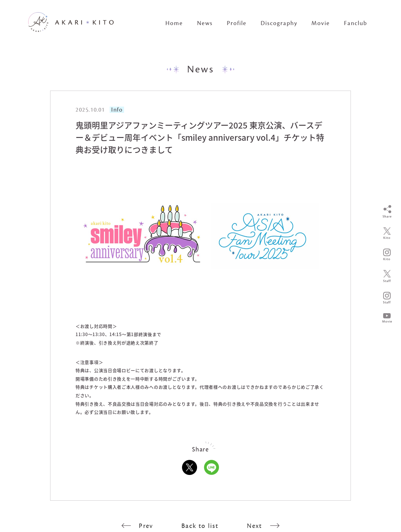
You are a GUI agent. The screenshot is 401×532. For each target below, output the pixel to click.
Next (263, 526)
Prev (137, 526)
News (205, 23)
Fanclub (356, 23)
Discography (279, 23)
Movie (321, 23)
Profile (237, 23)
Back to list (200, 526)
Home (174, 23)
